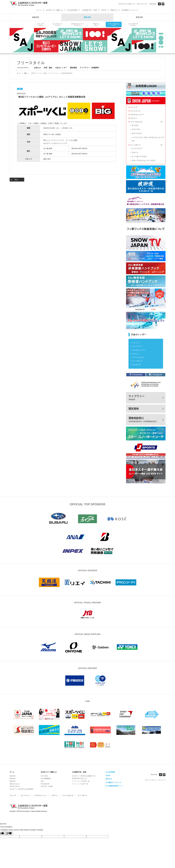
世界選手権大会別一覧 (79, 779)
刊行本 (104, 10)
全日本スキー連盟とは (55, 10)
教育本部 (139, 17)
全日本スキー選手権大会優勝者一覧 (84, 776)
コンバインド (57, 24)
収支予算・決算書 (47, 786)
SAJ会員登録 (72, 10)
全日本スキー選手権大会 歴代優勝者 (21, 789)
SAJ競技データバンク (130, 10)
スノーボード (133, 24)
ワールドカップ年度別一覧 (81, 781)
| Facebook (136, 375)
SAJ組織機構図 (46, 779)
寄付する (109, 779)
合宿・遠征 (48, 68)
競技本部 (87, 17)
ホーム (39, 10)
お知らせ (37, 68)
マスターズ (136, 365)
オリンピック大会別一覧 (80, 784)
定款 (42, 781)
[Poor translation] (9, 833)
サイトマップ (142, 4)
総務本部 (36, 17)
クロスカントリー (77, 24)
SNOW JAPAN (14, 786)
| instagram (156, 375)
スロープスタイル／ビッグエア (143, 160)
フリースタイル (114, 24)
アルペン (96, 24)
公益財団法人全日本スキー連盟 (29, 806)
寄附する (114, 10)
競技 (26, 73)
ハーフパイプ (137, 148)
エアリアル (136, 129)
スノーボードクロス (139, 156)
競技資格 (73, 68)
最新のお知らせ (15, 784)
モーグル (135, 125)
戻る (16, 180)
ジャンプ (40, 24)
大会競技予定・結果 (89, 10)
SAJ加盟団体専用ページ (114, 786)
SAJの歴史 (44, 776)
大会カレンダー (61, 68)
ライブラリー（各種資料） (90, 68)
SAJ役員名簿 (45, 784)
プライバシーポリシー (127, 4)
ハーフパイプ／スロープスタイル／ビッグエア (148, 139)
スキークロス (137, 133)
